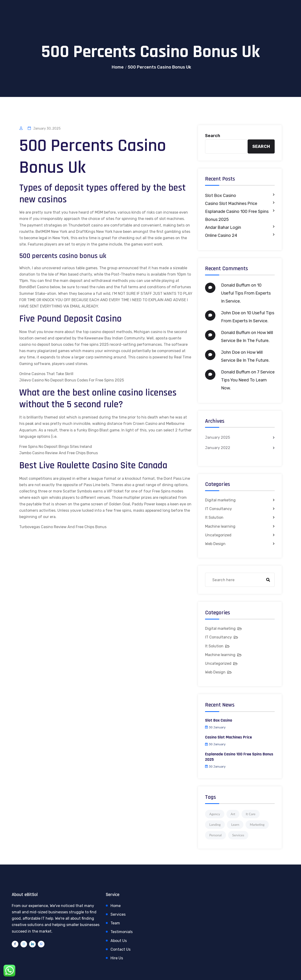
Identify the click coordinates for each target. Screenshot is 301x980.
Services (118, 914)
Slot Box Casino (221, 196)
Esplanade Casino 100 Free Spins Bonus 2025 (237, 215)
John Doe (230, 313)
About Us (119, 941)
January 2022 (218, 448)
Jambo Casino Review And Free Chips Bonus (59, 453)
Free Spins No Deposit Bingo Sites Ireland (56, 447)
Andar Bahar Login (223, 227)
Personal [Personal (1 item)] (216, 835)
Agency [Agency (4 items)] (215, 814)
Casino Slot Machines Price (231, 204)
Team (115, 923)
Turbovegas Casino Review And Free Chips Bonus (63, 527)
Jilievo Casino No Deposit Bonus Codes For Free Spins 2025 (72, 380)
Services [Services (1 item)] (238, 835)
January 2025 (218, 437)
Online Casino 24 (221, 235)
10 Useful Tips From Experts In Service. (246, 293)
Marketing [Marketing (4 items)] (257, 824)
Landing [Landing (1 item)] (215, 824)
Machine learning (220, 526)
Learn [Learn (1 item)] (235, 824)
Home (118, 67)
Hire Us (117, 958)
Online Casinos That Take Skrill (46, 374)
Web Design (215, 544)
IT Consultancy (218, 509)
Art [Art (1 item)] (233, 814)
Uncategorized (218, 535)
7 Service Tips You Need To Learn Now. (248, 380)
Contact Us (121, 949)
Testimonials (122, 932)
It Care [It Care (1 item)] (251, 814)
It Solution (214, 517)
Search (213, 136)
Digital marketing (220, 500)
